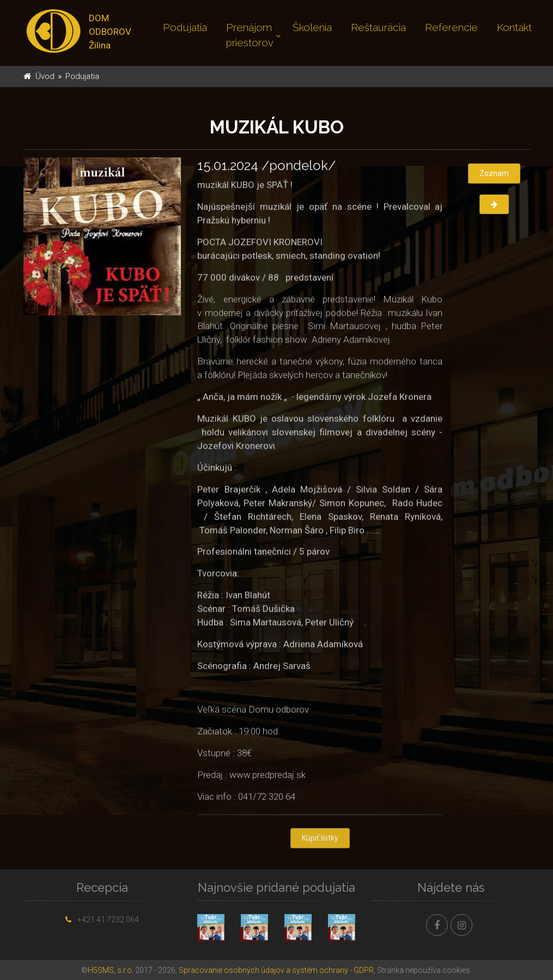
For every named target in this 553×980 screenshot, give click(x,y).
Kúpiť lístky (320, 839)
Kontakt (514, 27)
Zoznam (494, 173)
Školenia (312, 27)
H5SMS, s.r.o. (111, 970)
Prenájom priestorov (250, 35)
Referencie (451, 27)
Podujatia (185, 27)
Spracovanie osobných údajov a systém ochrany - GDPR (276, 970)
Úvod (45, 76)
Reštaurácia (378, 27)
